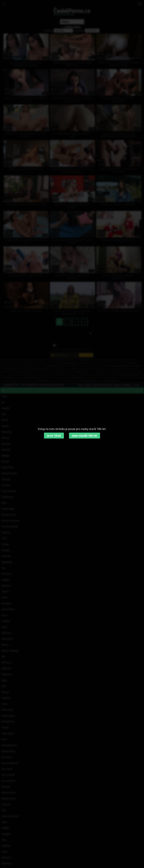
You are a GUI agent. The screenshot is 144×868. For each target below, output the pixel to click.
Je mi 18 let (54, 435)
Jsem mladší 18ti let (85, 435)
